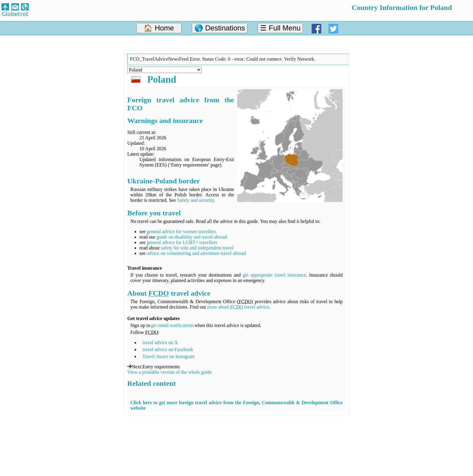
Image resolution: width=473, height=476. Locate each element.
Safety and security (195, 200)
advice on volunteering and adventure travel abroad (196, 253)
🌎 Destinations (220, 28)
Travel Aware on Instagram (168, 356)
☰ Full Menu (280, 28)
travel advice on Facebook (168, 349)
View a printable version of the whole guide (170, 372)
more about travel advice (238, 307)
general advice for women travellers (181, 232)
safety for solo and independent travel (197, 248)
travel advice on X (160, 343)
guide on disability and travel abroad (192, 237)
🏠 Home (159, 28)
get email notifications (172, 325)
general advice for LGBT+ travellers (182, 242)
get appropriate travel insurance (275, 275)
